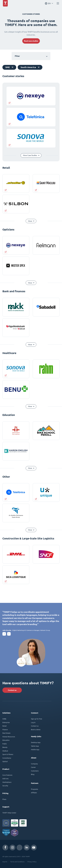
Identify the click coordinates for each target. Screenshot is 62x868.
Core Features (7, 775)
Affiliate (34, 793)
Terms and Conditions (17, 862)
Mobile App (35, 749)
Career (33, 767)
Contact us (12, 690)
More (30, 221)
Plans (4, 799)
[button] (4, 634)
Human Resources (9, 737)
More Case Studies (30, 155)
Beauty (5, 747)
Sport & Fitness (8, 754)
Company (34, 764)
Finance (5, 729)
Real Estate (6, 733)
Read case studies (31, 41)
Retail (4, 726)
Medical (5, 751)
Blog (33, 774)
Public (5, 744)
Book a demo (36, 729)
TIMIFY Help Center (9, 813)
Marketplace (7, 782)
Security (5, 786)
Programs (35, 789)
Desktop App (36, 742)
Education (6, 740)
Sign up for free (37, 719)
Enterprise (6, 722)
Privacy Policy (32, 862)
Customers (35, 771)
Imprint (5, 862)
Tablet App (35, 746)
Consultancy (7, 758)
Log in (33, 722)
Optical (5, 761)
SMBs (4, 719)
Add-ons (5, 778)
